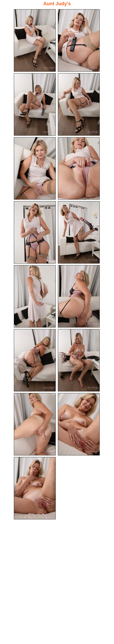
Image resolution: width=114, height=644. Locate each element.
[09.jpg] (35, 296)
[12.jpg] (79, 360)
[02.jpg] (79, 40)
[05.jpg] (35, 168)
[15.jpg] (35, 488)
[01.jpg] (35, 40)
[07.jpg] (35, 232)
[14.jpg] (79, 424)
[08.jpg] (79, 232)
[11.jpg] (35, 360)
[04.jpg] (79, 104)
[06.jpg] (79, 168)
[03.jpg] (35, 104)
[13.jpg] (35, 424)
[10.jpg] (79, 296)
